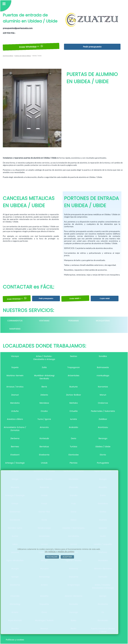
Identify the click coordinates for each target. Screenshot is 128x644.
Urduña (15, 411)
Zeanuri (15, 395)
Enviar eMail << (75, 299)
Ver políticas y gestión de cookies (59, 551)
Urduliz (44, 463)
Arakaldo (73, 427)
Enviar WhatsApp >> (31, 47)
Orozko (44, 411)
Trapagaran (73, 367)
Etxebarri (15, 455)
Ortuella (74, 411)
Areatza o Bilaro (15, 419)
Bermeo (15, 447)
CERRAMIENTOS (15, 321)
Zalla (44, 367)
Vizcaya (15, 356)
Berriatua (44, 447)
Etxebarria (44, 455)
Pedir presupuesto (92, 47)
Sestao (74, 356)
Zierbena (15, 438)
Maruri (103, 395)
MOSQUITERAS (103, 321)
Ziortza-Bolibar (74, 395)
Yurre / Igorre (44, 419)
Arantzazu (103, 427)
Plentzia (73, 463)
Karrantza (103, 387)
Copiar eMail (105, 298)
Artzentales (74, 376)
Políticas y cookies (15, 640)
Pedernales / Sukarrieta (103, 411)
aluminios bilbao (8, 56)
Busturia (73, 387)
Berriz (44, 387)
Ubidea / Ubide (103, 447)
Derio (74, 438)
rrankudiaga (103, 376)
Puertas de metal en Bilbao (23, 56)
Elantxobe (74, 455)
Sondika (103, 356)
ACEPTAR (67, 557)
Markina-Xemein (15, 376)
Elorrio (103, 455)
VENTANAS (44, 321)
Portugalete (103, 463)
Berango (103, 438)
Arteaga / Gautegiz (15, 463)
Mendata (15, 403)
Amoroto (44, 427)
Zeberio (44, 395)
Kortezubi (44, 438)
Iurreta (73, 419)
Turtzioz (73, 447)
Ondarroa (103, 403)
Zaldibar (103, 419)
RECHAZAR (52, 557)
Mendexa (44, 403)
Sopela (15, 367)
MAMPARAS (15, 329)
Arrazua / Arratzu (15, 387)
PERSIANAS (74, 321)
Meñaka (74, 403)
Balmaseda (103, 367)
